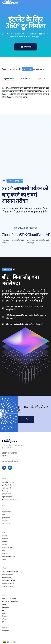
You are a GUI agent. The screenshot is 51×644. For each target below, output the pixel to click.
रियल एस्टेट (5, 536)
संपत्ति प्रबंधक (5, 539)
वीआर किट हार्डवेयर (6, 512)
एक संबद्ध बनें (5, 521)
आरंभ (26, 419)
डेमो (3, 622)
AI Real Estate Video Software (10, 500)
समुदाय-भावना (5, 607)
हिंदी (6, 642)
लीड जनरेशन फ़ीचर (6, 577)
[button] (45, 2)
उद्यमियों (4, 551)
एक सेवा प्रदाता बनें (6, 524)
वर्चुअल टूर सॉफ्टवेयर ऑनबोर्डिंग (9, 599)
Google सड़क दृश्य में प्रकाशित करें (10, 572)
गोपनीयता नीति (6, 631)
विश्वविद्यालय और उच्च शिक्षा (9, 556)
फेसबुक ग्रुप (5, 616)
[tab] (9, 79)
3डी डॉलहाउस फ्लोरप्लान (8, 586)
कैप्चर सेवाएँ (5, 491)
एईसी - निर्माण (5, 553)
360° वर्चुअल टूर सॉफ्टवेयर (8, 482)
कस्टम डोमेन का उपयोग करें (8, 583)
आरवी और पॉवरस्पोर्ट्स (7, 548)
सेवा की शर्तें (5, 628)
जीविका (4, 604)
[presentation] (26, 150)
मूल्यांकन (4, 559)
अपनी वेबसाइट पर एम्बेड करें (8, 580)
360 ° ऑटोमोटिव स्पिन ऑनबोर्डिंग (10, 602)
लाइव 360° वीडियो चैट (7, 575)
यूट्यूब (3, 613)
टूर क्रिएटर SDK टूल (6, 494)
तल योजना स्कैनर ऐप (7, 488)
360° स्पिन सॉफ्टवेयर (7, 485)
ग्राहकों (4, 515)
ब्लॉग (3, 610)
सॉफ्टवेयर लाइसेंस (6, 625)
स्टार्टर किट (4, 509)
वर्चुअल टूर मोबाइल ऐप (7, 497)
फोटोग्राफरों (5, 542)
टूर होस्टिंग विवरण (6, 518)
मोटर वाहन (5, 545)
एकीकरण (4, 619)
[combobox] (8, 642)
